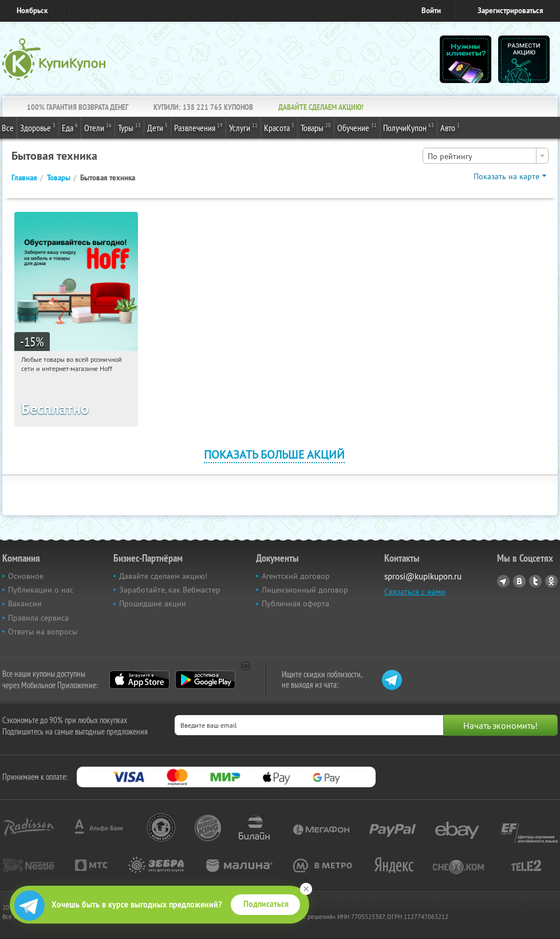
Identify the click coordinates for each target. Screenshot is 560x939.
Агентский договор (296, 576)
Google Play (205, 680)
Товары (316, 127)
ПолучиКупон (409, 127)
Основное (26, 576)
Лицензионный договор (305, 590)
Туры (129, 127)
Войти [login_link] (431, 11)
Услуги (243, 127)
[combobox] (486, 156)
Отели (98, 127)
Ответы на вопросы (43, 632)
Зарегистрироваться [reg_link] (510, 11)
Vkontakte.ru (519, 581)
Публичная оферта (295, 603)
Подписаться (266, 904)
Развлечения (198, 127)
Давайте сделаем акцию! (163, 576)
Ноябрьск (32, 11)
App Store (139, 680)
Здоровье (38, 127)
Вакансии (25, 603)
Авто (450, 127)
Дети (157, 127)
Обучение (357, 127)
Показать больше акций (274, 454)
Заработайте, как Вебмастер (170, 590)
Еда (70, 127)
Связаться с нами (415, 591)
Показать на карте (506, 176)
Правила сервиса (38, 618)
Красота (279, 127)
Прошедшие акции (153, 603)
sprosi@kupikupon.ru (423, 576)
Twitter (535, 581)
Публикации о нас (41, 590)
